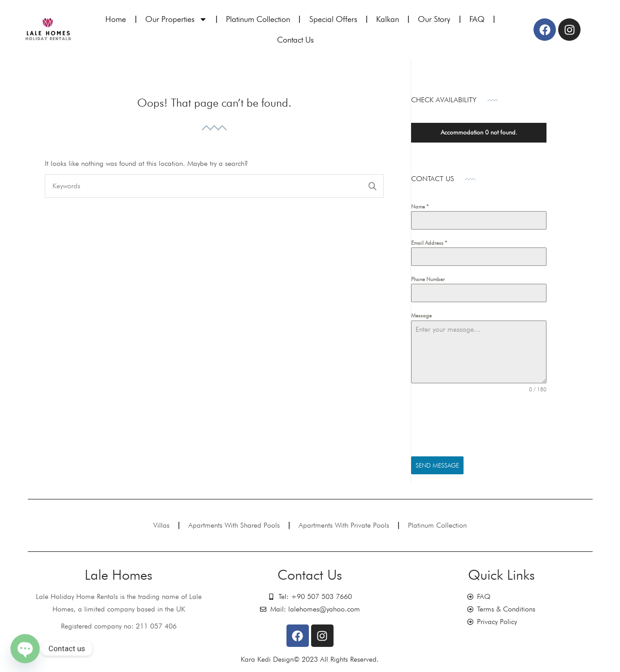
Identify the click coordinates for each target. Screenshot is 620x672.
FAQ (477, 19)
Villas (161, 525)
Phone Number (428, 279)
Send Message (437, 465)
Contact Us (295, 40)
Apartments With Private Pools (344, 525)
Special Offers (333, 19)
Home (116, 19)
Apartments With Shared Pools (234, 525)
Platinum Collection (258, 19)
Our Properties (176, 19)
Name (420, 206)
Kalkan (388, 19)
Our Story (434, 19)
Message (421, 315)
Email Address (429, 243)
